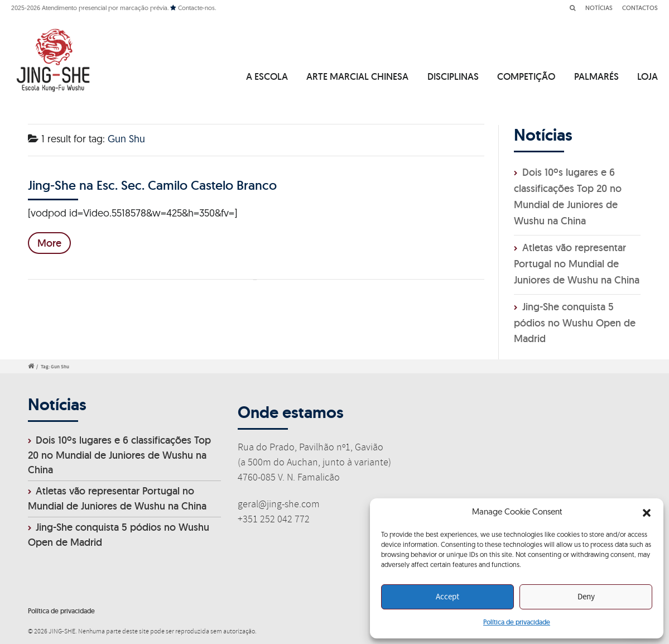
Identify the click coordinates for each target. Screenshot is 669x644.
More (49, 243)
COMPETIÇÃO (526, 76)
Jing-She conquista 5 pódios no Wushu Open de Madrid (575, 323)
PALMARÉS (596, 76)
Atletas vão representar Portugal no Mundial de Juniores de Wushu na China (577, 264)
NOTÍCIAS (599, 8)
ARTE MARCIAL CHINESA (357, 76)
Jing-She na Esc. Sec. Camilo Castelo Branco (152, 185)
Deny (586, 597)
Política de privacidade (517, 622)
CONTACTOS (640, 8)
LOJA (648, 76)
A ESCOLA (267, 76)
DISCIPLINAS (453, 76)
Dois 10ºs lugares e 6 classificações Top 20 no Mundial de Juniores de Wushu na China (119, 455)
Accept (447, 597)
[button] (647, 513)
